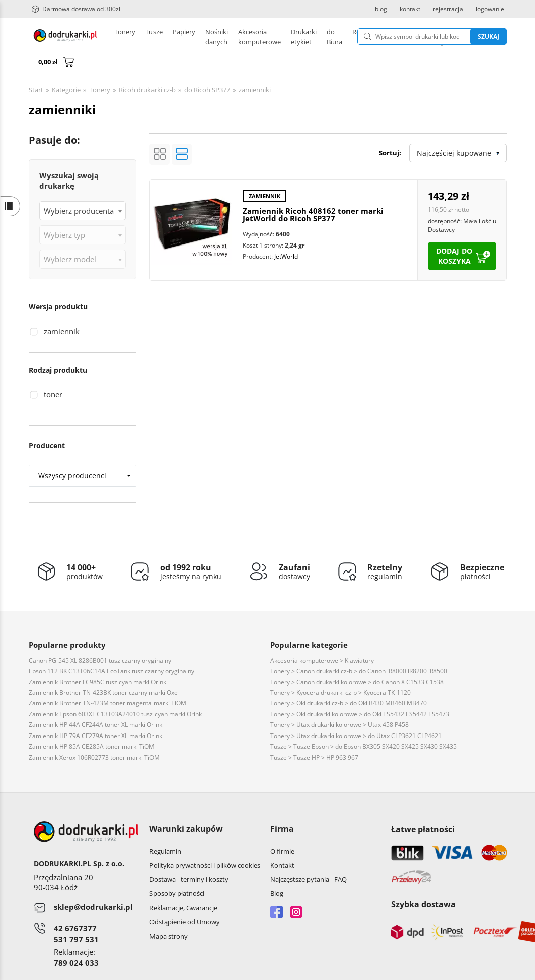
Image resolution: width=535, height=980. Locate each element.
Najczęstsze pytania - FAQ (309, 855)
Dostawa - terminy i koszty (189, 855)
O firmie (282, 827)
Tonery (125, 37)
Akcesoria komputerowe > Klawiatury (322, 636)
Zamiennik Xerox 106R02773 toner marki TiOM (94, 733)
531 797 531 (76, 915)
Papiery (184, 37)
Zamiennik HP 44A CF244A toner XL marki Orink (95, 701)
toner (53, 370)
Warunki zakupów (186, 804)
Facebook (277, 888)
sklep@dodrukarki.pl (93, 882)
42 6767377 (75, 904)
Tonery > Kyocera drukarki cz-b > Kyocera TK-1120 (340, 668)
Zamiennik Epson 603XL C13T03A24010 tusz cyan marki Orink (115, 690)
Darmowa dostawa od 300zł (76, 9)
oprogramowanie (481, 970)
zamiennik (62, 307)
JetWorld (286, 232)
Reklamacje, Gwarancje (183, 883)
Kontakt (282, 841)
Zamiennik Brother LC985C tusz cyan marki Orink (97, 658)
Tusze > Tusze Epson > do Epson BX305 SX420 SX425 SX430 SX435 (364, 722)
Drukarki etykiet (229, 37)
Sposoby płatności (177, 869)
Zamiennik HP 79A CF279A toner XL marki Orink (95, 712)
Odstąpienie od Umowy (185, 897)
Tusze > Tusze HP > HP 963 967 (314, 733)
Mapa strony (169, 912)
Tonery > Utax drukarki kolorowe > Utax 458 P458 (339, 701)
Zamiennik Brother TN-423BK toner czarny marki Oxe (103, 668)
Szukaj (442, 36)
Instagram (296, 888)
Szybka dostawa (424, 880)
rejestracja (448, 9)
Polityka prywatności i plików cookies (205, 841)
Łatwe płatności (423, 805)
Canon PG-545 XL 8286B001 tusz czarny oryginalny (100, 636)
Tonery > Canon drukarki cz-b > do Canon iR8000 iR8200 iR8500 (359, 647)
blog (381, 9)
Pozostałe (278, 37)
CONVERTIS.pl (423, 970)
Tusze (154, 37)
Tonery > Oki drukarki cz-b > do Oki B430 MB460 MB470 (349, 679)
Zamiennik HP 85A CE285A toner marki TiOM (92, 722)
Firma (282, 804)
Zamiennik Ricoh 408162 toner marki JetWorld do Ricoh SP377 (313, 190)
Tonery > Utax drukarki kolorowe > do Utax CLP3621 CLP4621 (356, 712)
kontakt (410, 9)
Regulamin (165, 827)
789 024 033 (76, 939)
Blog (277, 869)
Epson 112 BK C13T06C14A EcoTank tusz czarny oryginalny (111, 647)
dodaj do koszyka (454, 232)
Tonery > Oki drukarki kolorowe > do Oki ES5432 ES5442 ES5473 (360, 690)
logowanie (490, 9)
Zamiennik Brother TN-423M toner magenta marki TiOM (107, 679)
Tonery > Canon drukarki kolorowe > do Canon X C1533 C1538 (357, 658)
